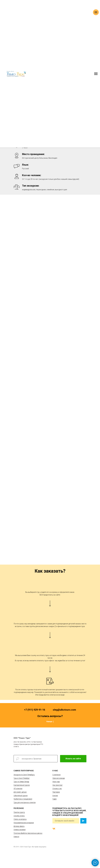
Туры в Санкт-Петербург (22, 778)
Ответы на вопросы (20, 819)
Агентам (55, 796)
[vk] (54, 829)
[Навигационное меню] (96, 74)
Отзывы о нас (57, 789)
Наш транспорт (57, 785)
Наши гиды (56, 782)
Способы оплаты (19, 816)
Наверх (50, 722)
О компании (56, 775)
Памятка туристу (19, 812)
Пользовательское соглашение (24, 823)
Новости (16, 837)
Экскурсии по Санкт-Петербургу (24, 775)
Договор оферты (19, 826)
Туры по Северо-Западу (21, 782)
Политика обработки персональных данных (28, 833)
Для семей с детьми (20, 792)
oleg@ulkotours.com (64, 710)
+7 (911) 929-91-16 (35, 710)
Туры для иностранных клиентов (25, 802)
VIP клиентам (18, 789)
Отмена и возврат (20, 830)
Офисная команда (59, 778)
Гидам (54, 799)
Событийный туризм (21, 796)
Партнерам (56, 792)
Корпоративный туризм (22, 785)
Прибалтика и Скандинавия (23, 799)
